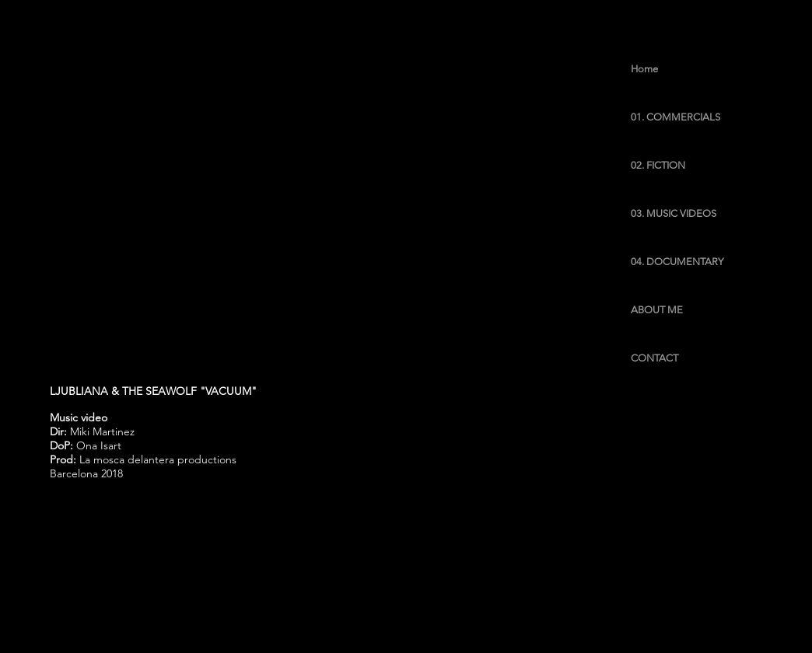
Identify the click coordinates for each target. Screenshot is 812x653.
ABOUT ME (657, 310)
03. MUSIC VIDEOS (674, 213)
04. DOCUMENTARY (677, 262)
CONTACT (654, 358)
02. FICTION (658, 165)
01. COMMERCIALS (675, 117)
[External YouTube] (392, 201)
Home (644, 69)
